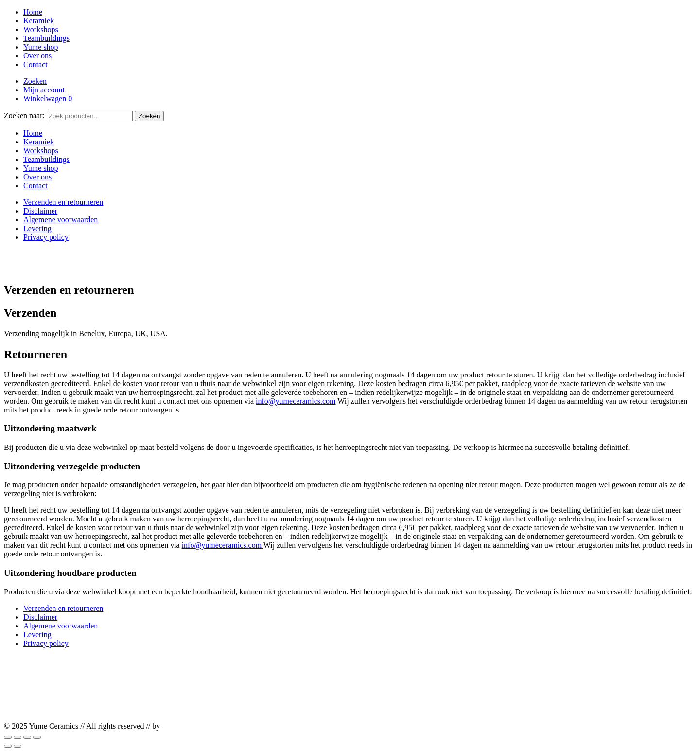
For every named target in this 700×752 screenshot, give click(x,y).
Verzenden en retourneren (63, 202)
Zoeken (35, 81)
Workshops (41, 29)
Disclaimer (40, 211)
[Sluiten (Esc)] (37, 737)
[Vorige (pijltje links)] (8, 746)
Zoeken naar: (24, 116)
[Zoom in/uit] (8, 737)
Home (33, 12)
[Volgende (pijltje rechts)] (17, 746)
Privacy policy (46, 237)
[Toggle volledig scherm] (17, 737)
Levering (37, 228)
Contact (35, 64)
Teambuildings (46, 38)
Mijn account (44, 90)
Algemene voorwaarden (61, 220)
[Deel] (27, 737)
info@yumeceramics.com (296, 401)
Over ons (37, 56)
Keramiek (39, 21)
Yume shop (41, 47)
